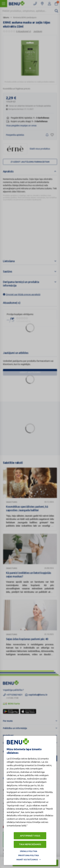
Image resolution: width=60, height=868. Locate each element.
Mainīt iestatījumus (27, 860)
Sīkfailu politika (29, 851)
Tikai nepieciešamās (30, 844)
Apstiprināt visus (30, 836)
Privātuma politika (29, 855)
